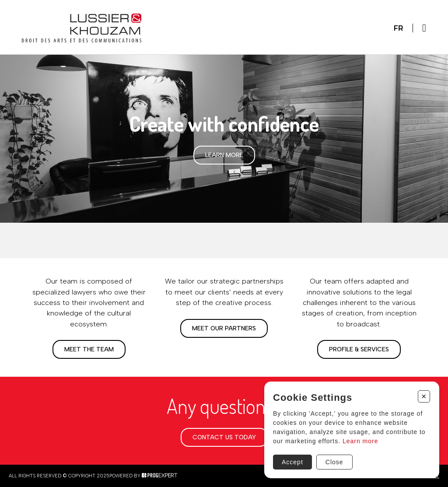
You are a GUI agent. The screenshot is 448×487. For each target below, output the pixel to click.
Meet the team (89, 349)
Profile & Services (359, 349)
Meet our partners (224, 328)
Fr (398, 28)
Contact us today (224, 437)
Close (334, 462)
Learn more (224, 155)
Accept (292, 462)
